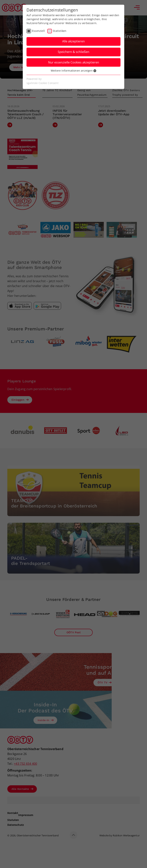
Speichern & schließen (73, 52)
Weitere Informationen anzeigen (73, 71)
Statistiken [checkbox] (60, 31)
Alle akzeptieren (73, 41)
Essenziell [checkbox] (38, 31)
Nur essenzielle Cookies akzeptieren (74, 62)
